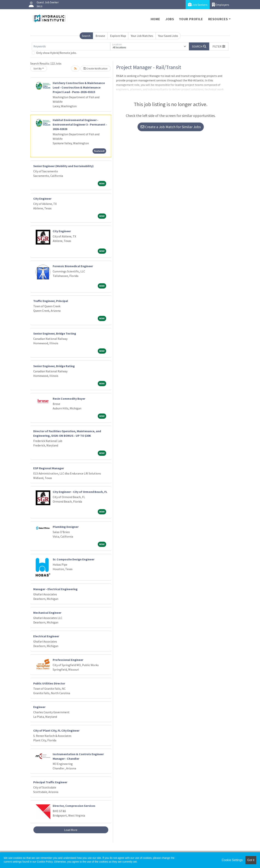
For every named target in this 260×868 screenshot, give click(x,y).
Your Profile (191, 19)
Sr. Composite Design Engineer (74, 559)
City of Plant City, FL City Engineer (56, 730)
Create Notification (96, 68)
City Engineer (42, 199)
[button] (219, 46)
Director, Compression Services (74, 806)
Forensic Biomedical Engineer (73, 266)
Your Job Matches (142, 36)
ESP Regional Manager (49, 468)
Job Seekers (198, 5)
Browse (100, 36)
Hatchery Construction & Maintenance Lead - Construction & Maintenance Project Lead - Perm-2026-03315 (79, 87)
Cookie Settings (232, 860)
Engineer (39, 707)
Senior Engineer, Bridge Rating (54, 366)
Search (86, 36)
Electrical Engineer (46, 636)
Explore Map (118, 36)
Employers (221, 5)
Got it (251, 860)
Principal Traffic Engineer (50, 782)
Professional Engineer (68, 660)
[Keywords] (71, 46)
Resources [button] (218, 19)
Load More (71, 830)
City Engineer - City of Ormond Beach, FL (80, 492)
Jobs (170, 19)
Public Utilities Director (49, 683)
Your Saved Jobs (168, 36)
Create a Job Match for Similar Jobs (171, 127)
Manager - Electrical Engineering (55, 589)
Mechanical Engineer (47, 613)
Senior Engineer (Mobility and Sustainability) (63, 166)
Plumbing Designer (66, 527)
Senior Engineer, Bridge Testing (55, 333)
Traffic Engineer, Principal (51, 301)
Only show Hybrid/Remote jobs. (56, 53)
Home (155, 19)
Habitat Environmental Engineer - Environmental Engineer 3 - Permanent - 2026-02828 (80, 124)
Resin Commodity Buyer (69, 399)
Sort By (38, 68)
